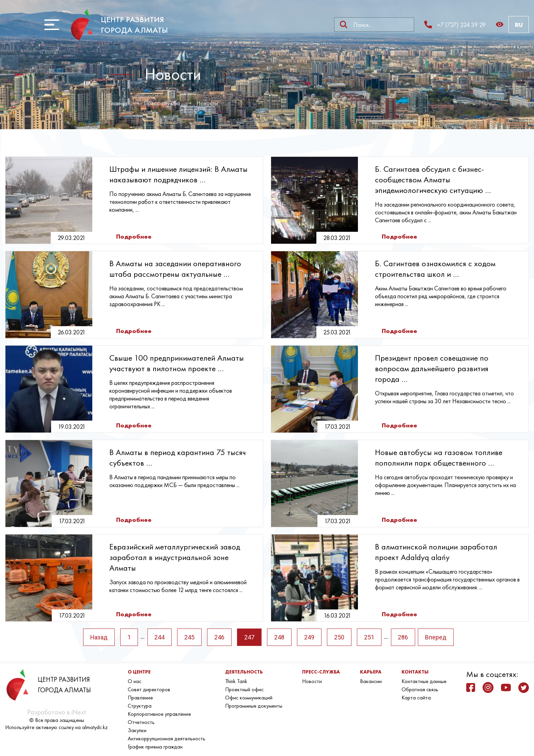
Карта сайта (416, 698)
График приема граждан (155, 747)
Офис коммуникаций (249, 698)
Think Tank (236, 681)
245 (190, 637)
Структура (140, 706)
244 (160, 637)
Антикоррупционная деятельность (167, 738)
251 (370, 637)
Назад (99, 637)
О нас (135, 681)
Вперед (436, 637)
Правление (140, 698)
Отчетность (141, 722)
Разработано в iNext (57, 712)
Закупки (137, 730)
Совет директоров (149, 689)
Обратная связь (420, 689)
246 (220, 637)
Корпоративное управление (159, 714)
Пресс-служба (162, 103)
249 (310, 637)
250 (340, 637)
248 (280, 637)
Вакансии (371, 681)
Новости (208, 103)
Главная (118, 103)
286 (404, 637)
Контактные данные (424, 681)
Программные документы (254, 706)
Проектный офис (244, 689)
